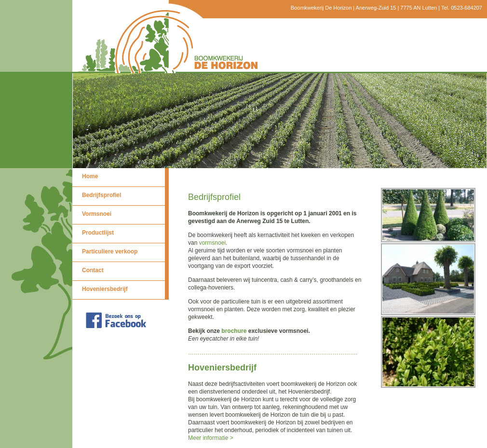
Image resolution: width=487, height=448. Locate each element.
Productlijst (98, 233)
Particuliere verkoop (110, 251)
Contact (93, 270)
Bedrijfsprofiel (101, 195)
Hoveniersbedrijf (105, 289)
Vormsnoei (97, 214)
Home (90, 176)
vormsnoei (212, 243)
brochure (234, 331)
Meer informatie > (211, 438)
